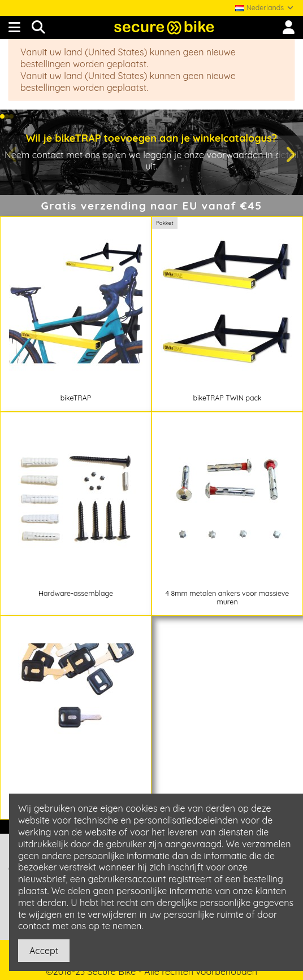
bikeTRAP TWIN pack (227, 398)
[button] (2, 116)
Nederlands (265, 8)
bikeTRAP (76, 398)
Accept (44, 951)
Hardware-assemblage (76, 593)
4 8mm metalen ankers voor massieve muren (228, 598)
